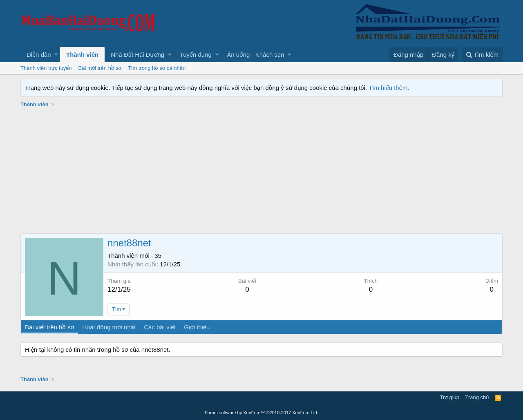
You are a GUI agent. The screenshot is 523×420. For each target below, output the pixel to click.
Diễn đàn (39, 55)
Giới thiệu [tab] (197, 327)
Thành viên (82, 55)
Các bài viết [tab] (160, 327)
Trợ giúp (450, 397)
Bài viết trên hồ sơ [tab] (49, 327)
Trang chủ (477, 397)
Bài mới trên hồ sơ (100, 68)
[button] (56, 55)
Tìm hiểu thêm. (389, 88)
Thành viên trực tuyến (46, 68)
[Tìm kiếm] (482, 55)
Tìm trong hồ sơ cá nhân (157, 68)
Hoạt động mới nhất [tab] (109, 327)
